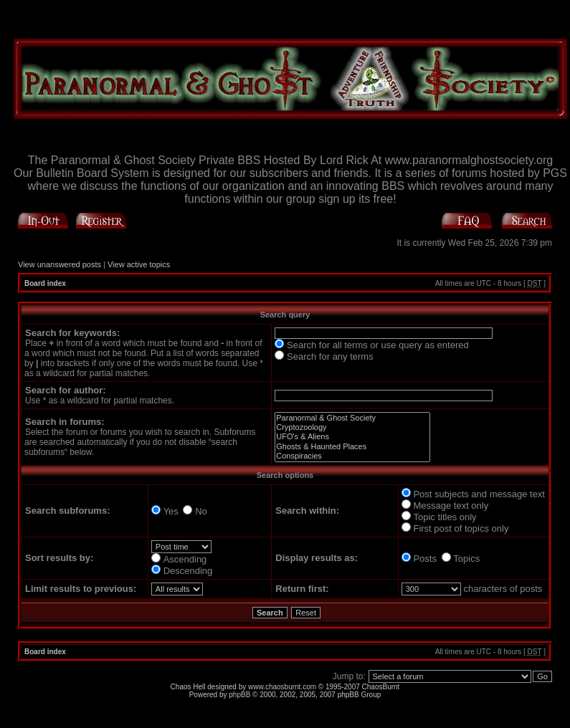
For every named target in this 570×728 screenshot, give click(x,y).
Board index (45, 283)
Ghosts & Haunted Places (352, 447)
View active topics (139, 264)
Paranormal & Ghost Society (352, 418)
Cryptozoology (352, 427)
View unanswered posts (60, 264)
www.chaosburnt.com (282, 687)
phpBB (239, 695)
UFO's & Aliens (352, 437)
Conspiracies (352, 456)
